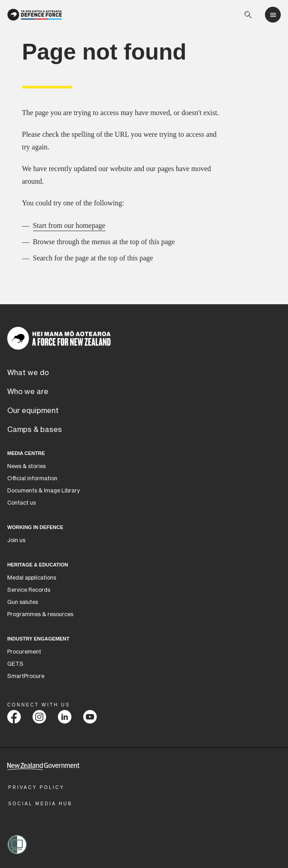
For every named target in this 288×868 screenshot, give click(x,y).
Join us (16, 540)
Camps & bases (35, 430)
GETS (15, 664)
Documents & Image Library (43, 491)
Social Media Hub (40, 804)
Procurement (24, 652)
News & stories (26, 466)
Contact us (21, 503)
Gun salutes (23, 602)
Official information (32, 478)
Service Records (29, 590)
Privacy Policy (36, 787)
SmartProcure (26, 676)
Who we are (28, 392)
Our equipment (33, 411)
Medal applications (32, 578)
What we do (28, 373)
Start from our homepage (69, 225)
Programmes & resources (40, 614)
